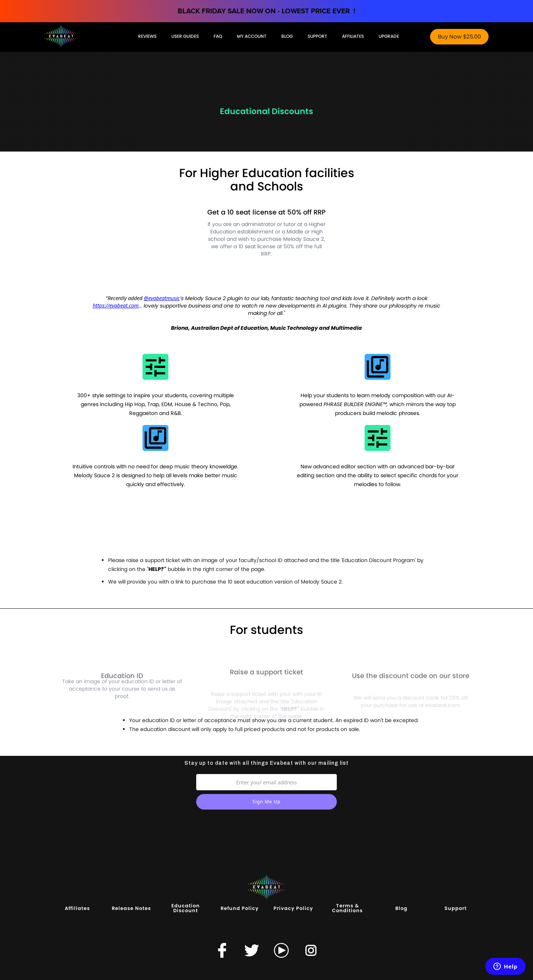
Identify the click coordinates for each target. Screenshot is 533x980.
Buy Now (459, 36)
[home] (88, 35)
